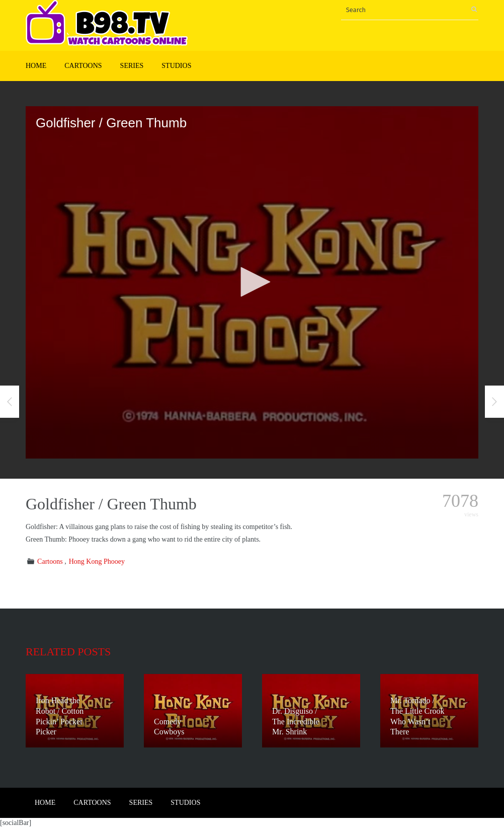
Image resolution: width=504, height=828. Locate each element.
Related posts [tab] (68, 652)
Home (36, 66)
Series (132, 66)
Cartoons (83, 66)
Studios (176, 66)
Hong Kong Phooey (97, 561)
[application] (252, 282)
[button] (252, 282)
